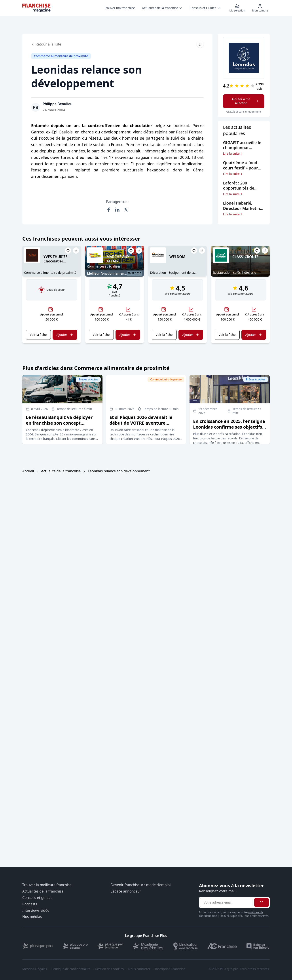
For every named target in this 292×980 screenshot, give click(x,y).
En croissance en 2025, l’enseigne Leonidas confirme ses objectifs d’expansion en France (229, 427)
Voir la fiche (38, 335)
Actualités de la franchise (43, 891)
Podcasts (30, 904)
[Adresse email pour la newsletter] (226, 902)
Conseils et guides (37, 898)
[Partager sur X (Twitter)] (126, 210)
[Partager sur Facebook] (108, 210)
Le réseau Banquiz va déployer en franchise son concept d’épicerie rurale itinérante (59, 423)
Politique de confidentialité (71, 969)
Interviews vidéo (36, 911)
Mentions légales (35, 969)
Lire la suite (233, 154)
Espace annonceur (126, 891)
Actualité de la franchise (61, 471)
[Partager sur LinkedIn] (117, 210)
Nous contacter (139, 969)
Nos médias (32, 917)
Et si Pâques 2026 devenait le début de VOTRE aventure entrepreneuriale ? (141, 423)
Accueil (28, 471)
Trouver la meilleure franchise (47, 885)
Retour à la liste (46, 44)
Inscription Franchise (170, 969)
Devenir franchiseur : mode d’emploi (141, 885)
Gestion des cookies (109, 969)
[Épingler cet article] (200, 44)
